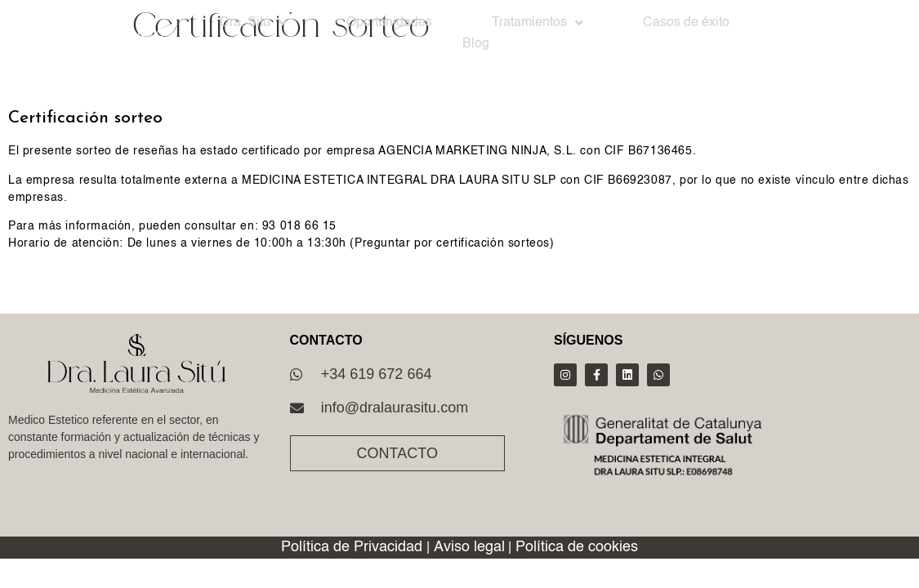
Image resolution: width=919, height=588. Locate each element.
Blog (476, 44)
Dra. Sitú (253, 23)
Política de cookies (577, 547)
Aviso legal (469, 547)
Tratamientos (538, 23)
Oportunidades (389, 23)
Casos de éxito (686, 23)
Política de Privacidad (352, 547)
